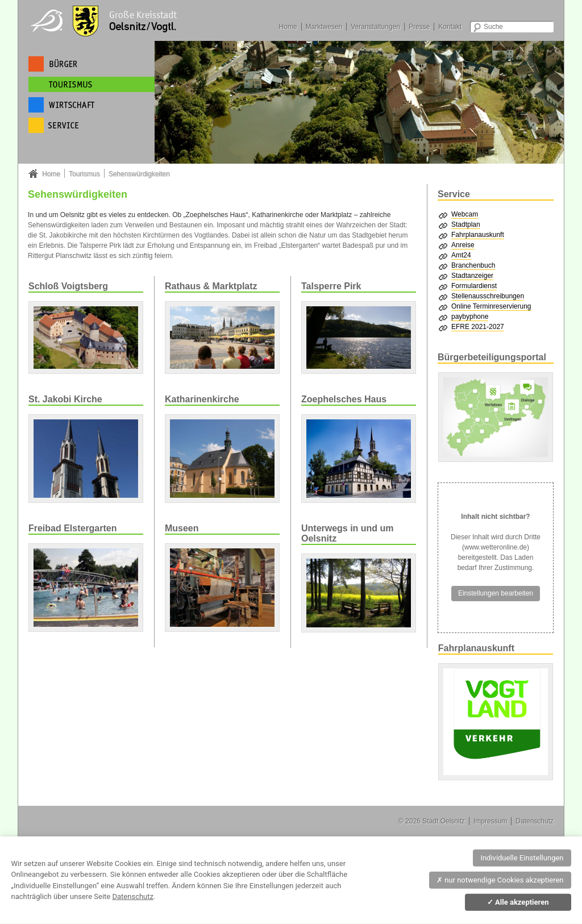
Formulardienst (474, 286)
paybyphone (470, 317)
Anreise (463, 245)
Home (288, 27)
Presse (419, 27)
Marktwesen (324, 27)
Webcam (465, 214)
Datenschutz (535, 821)
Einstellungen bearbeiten (496, 593)
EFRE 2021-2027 (478, 327)
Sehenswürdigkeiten (139, 174)
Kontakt (450, 27)
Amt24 (461, 255)
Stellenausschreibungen (488, 296)
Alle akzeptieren (518, 902)
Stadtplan (466, 224)
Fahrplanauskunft (478, 235)
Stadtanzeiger (472, 276)
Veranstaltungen (375, 27)
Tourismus (84, 174)
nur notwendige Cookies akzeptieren (500, 880)
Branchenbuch (473, 265)
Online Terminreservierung (491, 306)
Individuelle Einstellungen (522, 858)
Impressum (490, 821)
